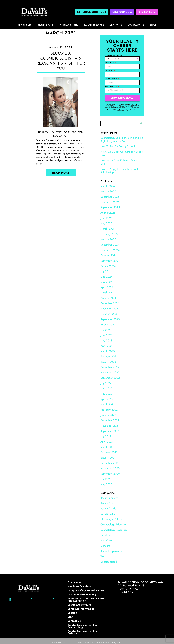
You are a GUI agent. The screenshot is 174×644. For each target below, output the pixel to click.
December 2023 (110, 303)
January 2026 (108, 191)
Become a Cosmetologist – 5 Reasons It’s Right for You (61, 61)
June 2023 (106, 335)
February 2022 (109, 410)
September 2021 (110, 431)
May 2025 (106, 223)
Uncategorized (109, 562)
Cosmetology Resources (114, 530)
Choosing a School (111, 519)
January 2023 (108, 362)
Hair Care (106, 540)
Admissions (45, 25)
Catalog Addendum (79, 605)
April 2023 (107, 346)
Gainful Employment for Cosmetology (82, 626)
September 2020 (110, 474)
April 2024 (107, 287)
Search (141, 123)
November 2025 (110, 202)
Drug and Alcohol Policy (82, 594)
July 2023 (106, 330)
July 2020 (106, 479)
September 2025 (110, 207)
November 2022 (110, 372)
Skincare (105, 546)
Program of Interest (115, 55)
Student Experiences (112, 551)
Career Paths (108, 514)
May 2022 (106, 394)
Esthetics (105, 535)
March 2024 (108, 293)
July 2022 (106, 383)
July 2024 (106, 271)
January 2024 (108, 298)
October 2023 (109, 314)
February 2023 (109, 356)
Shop (153, 25)
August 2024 (108, 266)
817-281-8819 (126, 592)
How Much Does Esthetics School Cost (119, 162)
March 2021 (107, 447)
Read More (61, 173)
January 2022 (108, 415)
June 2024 (106, 277)
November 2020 (110, 468)
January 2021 (108, 458)
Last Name (110, 71)
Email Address (112, 86)
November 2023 (110, 309)
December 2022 (110, 367)
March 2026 (108, 186)
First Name (110, 63)
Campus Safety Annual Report (86, 590)
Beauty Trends (108, 508)
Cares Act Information (81, 609)
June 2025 (106, 218)
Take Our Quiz (122, 12)
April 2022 (107, 399)
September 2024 (110, 261)
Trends (104, 556)
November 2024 (110, 250)
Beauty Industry (50, 132)
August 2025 (108, 213)
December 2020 (110, 463)
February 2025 (109, 234)
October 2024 (109, 255)
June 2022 (106, 388)
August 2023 (108, 324)
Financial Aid (69, 25)
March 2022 (108, 404)
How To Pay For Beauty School (118, 146)
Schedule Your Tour (92, 12)
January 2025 (108, 239)
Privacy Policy (116, 643)
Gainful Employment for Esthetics (82, 632)
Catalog (72, 613)
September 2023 (110, 319)
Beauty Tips (107, 503)
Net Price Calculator (80, 586)
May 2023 (106, 340)
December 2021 (110, 420)
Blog (70, 617)
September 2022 (110, 378)
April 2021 (107, 442)
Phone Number (112, 79)
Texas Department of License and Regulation (86, 600)
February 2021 (109, 452)
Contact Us (136, 25)
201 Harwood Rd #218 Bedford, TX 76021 (131, 587)
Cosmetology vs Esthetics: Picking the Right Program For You (122, 139)
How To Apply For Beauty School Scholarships (119, 171)
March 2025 (108, 229)
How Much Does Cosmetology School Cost (122, 153)
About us (116, 25)
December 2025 (110, 197)
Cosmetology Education (68, 134)
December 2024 (110, 245)
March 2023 (108, 351)
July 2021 (106, 436)
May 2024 (106, 282)
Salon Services (94, 25)
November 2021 (110, 426)
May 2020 (106, 484)
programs (24, 25)
